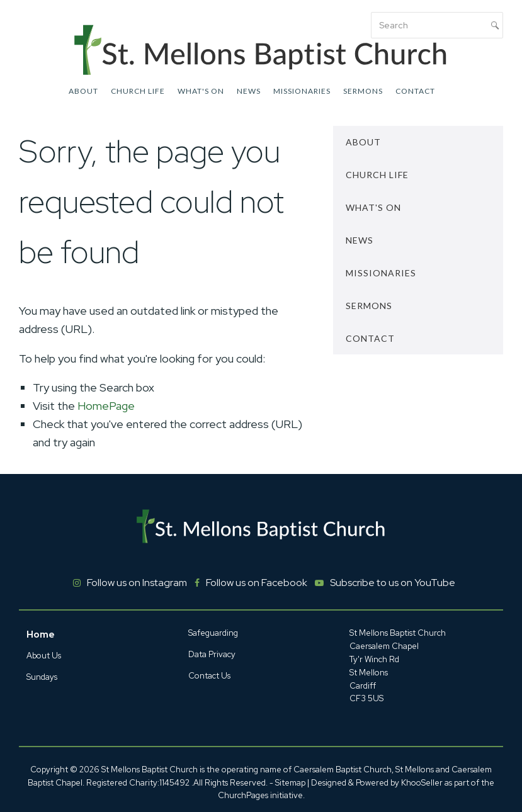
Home (41, 634)
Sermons (363, 91)
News (249, 91)
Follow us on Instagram (137, 583)
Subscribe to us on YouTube (393, 583)
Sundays (42, 677)
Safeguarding (213, 633)
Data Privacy (212, 654)
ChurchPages (243, 795)
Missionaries (302, 91)
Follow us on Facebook (257, 583)
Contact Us (209, 676)
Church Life (138, 91)
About (83, 91)
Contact (415, 91)
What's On (201, 91)
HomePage (106, 406)
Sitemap (290, 783)
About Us (44, 656)
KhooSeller (422, 783)
